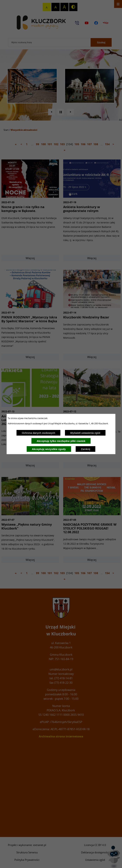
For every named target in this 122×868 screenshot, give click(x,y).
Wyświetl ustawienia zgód (85, 433)
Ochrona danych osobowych (38, 433)
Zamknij (86, 449)
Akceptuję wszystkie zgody (49, 449)
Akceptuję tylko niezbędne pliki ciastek (61, 441)
